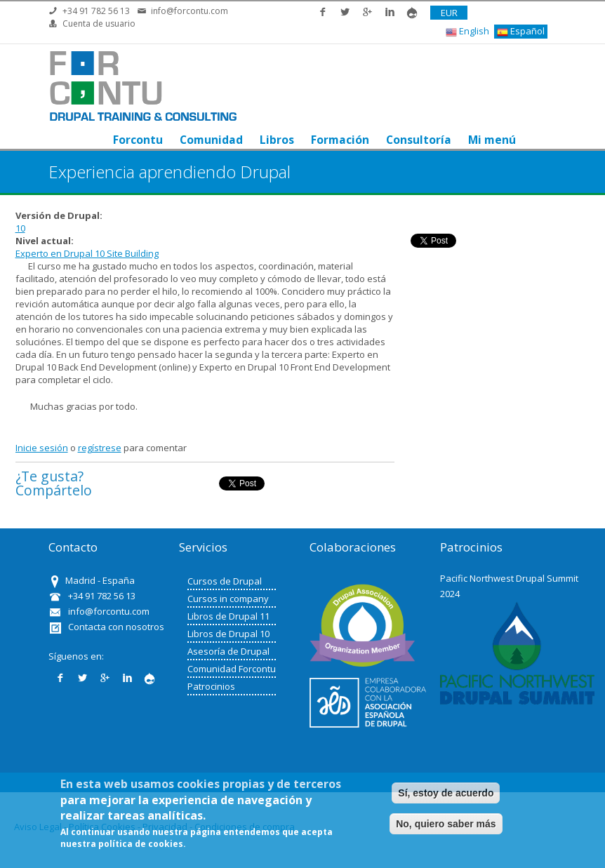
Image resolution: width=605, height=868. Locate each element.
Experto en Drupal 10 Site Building (87, 253)
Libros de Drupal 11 (228, 616)
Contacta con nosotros (116, 627)
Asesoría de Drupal (228, 651)
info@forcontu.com (190, 11)
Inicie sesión (42, 448)
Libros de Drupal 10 (228, 634)
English (467, 31)
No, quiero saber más (446, 824)
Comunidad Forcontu (232, 669)
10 (20, 228)
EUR (449, 13)
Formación (340, 140)
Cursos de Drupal (225, 581)
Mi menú (492, 140)
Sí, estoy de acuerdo (446, 793)
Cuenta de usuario (99, 24)
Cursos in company (228, 599)
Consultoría (419, 140)
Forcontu (138, 140)
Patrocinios (211, 686)
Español (521, 31)
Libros (277, 140)
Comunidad (211, 140)
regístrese (100, 448)
